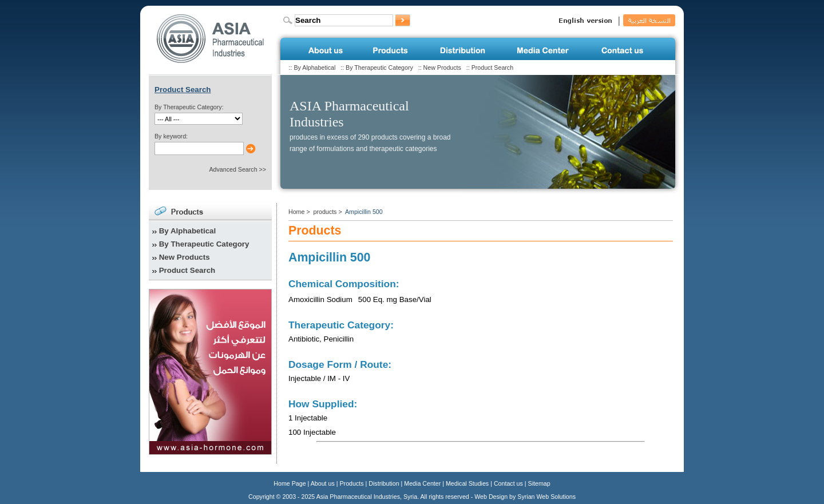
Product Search (492, 68)
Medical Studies (467, 483)
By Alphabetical (314, 68)
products (325, 212)
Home (296, 212)
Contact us (508, 483)
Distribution (384, 483)
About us (323, 483)
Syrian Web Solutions (546, 497)
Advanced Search (233, 169)
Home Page (290, 483)
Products (352, 483)
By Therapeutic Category (379, 68)
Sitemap (539, 483)
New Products (442, 68)
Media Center (422, 483)
